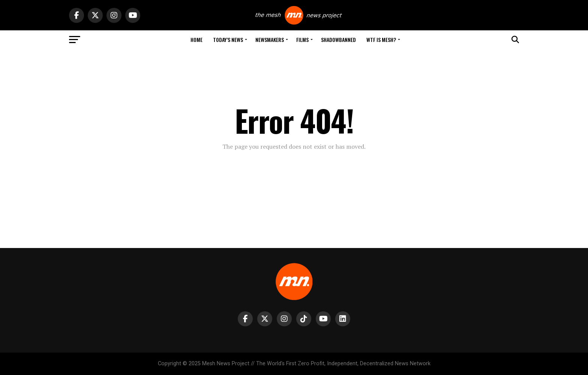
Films (302, 40)
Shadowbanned (338, 40)
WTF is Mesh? (381, 40)
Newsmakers (270, 40)
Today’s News (228, 40)
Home (196, 40)
